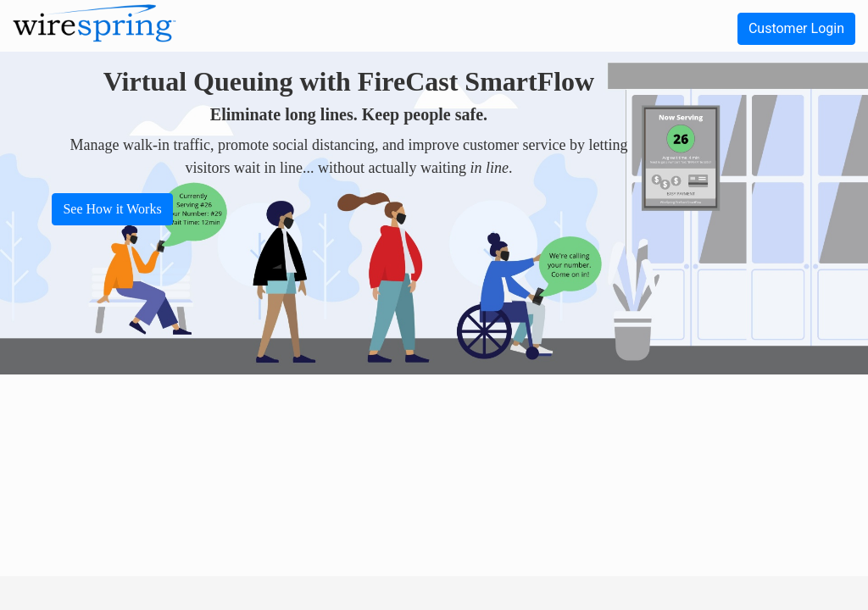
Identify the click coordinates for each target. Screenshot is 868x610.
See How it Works (112, 209)
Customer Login (796, 28)
